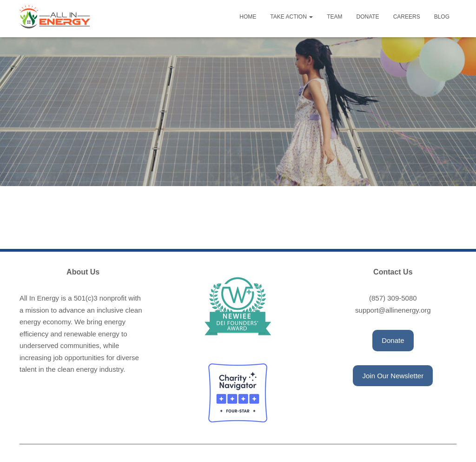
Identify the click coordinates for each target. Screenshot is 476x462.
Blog (442, 17)
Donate (368, 17)
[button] (393, 341)
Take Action (291, 17)
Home (248, 17)
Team (334, 17)
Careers (407, 17)
